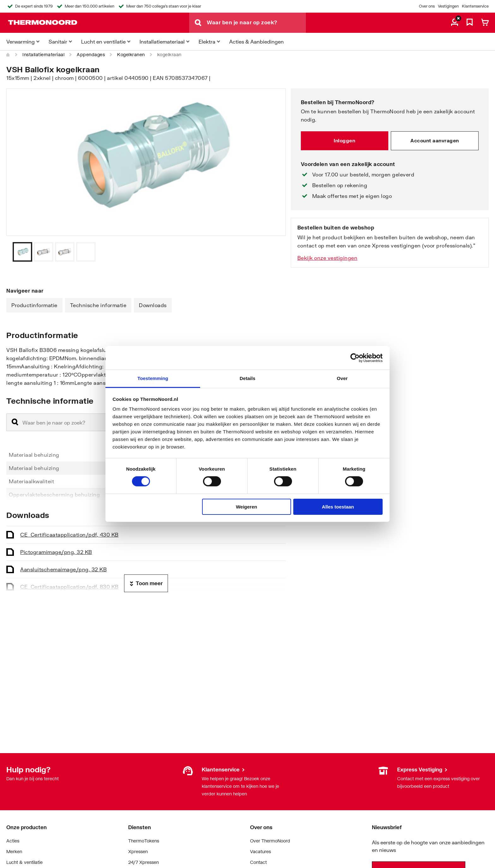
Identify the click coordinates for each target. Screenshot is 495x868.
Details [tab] (247, 378)
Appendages (91, 54)
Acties (13, 841)
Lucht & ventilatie (24, 862)
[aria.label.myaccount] (455, 23)
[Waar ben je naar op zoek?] (256, 23)
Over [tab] (342, 378)
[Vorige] (273, 252)
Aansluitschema (63, 569)
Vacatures (260, 851)
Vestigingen (448, 6)
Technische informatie (98, 305)
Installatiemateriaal (43, 54)
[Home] (8, 55)
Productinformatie (34, 305)
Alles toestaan (338, 507)
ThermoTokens (144, 841)
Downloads (153, 305)
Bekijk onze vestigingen (328, 258)
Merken (14, 851)
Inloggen (344, 140)
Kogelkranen (131, 54)
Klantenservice (475, 6)
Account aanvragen (435, 140)
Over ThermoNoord (270, 841)
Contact (258, 862)
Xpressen (138, 851)
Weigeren (246, 507)
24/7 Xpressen (143, 862)
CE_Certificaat (69, 535)
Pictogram (56, 552)
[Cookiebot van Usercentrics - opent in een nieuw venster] (355, 358)
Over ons (427, 6)
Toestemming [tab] (153, 378)
